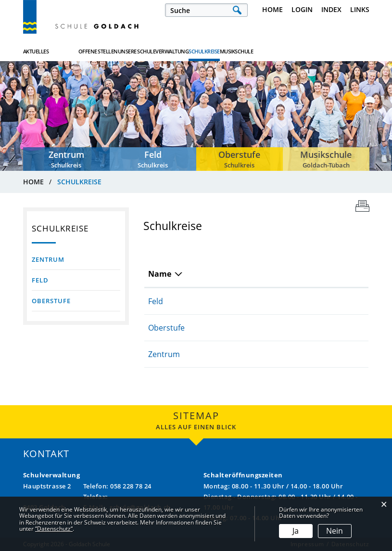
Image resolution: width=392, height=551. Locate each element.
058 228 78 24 (131, 486)
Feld (40, 280)
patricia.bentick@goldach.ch (306, 354)
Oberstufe (51, 301)
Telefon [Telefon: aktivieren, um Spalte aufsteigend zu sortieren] (209, 274)
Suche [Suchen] (237, 10)
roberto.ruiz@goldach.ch (300, 301)
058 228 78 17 (219, 301)
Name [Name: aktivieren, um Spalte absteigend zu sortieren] (160, 274)
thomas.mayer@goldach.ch (305, 328)
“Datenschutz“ (54, 529)
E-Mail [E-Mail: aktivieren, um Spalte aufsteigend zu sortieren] (267, 274)
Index (331, 9)
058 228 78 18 (219, 354)
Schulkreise (297, 51)
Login (302, 9)
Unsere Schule (183, 51)
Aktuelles (36, 51)
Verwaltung (242, 51)
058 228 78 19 (219, 328)
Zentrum (48, 259)
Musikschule (353, 51)
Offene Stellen (121, 51)
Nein (335, 531)
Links (360, 9)
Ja (296, 531)
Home (272, 9)
